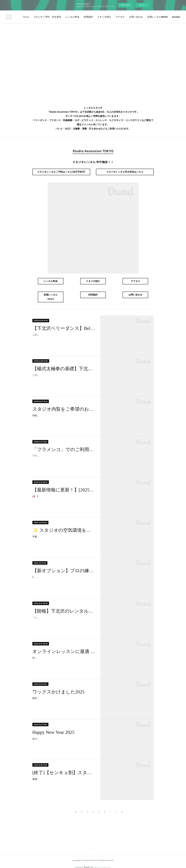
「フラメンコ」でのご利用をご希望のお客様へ (64, 445)
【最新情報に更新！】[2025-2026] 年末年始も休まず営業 (64, 486)
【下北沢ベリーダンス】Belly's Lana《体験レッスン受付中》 (64, 324)
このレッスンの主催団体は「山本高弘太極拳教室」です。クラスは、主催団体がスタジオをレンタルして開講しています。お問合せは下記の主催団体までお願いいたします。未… (64, 375)
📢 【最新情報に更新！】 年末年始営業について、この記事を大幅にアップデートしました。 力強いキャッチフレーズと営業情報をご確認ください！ (63, 496)
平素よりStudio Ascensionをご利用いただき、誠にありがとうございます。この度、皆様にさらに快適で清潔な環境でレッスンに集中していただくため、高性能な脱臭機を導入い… (64, 537)
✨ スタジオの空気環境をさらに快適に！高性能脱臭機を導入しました (64, 526)
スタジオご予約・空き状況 (47, 17)
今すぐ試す (125, 5)
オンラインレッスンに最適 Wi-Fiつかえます (64, 647)
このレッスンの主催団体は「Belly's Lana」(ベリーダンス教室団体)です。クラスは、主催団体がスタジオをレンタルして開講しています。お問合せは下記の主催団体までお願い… (64, 335)
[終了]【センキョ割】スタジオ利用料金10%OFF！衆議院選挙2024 (64, 768)
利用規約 (88, 17)
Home (26, 17)
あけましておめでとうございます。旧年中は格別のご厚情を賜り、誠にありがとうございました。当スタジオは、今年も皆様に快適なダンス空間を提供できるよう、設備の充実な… (64, 739)
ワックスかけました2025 (58, 688)
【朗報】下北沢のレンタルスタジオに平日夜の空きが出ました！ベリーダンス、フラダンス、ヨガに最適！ (64, 607)
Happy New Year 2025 (53, 728)
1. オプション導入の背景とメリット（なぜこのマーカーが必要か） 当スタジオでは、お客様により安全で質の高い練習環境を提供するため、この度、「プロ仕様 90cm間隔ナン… (64, 577)
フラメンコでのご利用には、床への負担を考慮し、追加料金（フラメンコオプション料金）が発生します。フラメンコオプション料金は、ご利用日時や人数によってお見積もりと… (64, 456)
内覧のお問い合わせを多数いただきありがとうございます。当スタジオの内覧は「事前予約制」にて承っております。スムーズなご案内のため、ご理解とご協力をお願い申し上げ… (64, 415)
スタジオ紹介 (104, 17)
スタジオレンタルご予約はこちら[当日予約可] (61, 172)
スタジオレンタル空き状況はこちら (125, 172)
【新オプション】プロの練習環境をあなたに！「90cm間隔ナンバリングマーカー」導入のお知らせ (64, 566)
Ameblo (176, 17)
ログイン (143, 5)
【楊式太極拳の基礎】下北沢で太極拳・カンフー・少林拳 (64, 364)
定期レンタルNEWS (157, 17)
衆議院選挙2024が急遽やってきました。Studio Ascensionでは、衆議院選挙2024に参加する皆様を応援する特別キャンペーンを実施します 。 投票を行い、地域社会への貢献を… (63, 779)
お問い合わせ (136, 17)
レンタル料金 (72, 17)
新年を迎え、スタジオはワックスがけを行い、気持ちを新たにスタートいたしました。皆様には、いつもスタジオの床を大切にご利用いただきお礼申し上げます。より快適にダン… (64, 698)
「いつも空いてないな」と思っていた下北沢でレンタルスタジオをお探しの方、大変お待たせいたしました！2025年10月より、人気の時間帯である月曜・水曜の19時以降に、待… (64, 617)
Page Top (93, 845)
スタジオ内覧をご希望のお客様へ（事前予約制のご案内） (64, 405)
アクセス (120, 17)
